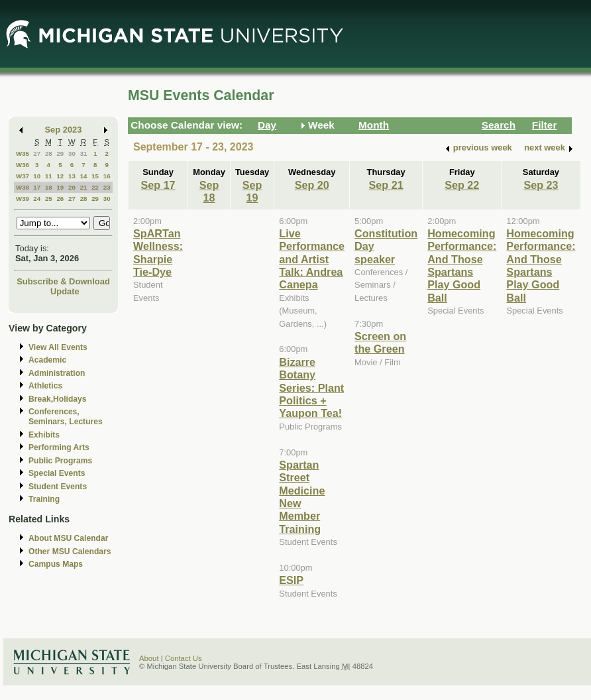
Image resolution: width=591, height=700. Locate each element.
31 (84, 153)
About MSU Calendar (68, 538)
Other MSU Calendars (70, 552)
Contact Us (184, 658)
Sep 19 (252, 191)
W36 (23, 165)
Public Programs (60, 461)
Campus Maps (56, 564)
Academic (47, 360)
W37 (23, 176)
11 (49, 176)
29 (60, 153)
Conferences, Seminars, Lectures (66, 417)
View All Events (58, 347)
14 (84, 176)
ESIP (291, 580)
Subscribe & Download (63, 281)
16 (107, 176)
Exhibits (44, 435)
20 (72, 187)
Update (65, 291)
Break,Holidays (58, 399)
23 (107, 187)
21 (84, 187)
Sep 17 (158, 185)
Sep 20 (312, 185)
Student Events (58, 487)
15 (95, 176)
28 (49, 153)
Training (44, 499)
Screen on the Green (380, 342)
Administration (57, 373)
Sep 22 (462, 185)
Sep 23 (541, 185)
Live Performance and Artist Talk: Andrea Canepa (312, 259)
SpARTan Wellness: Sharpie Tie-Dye (158, 253)
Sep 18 (209, 191)
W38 (23, 187)
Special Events (57, 473)
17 (37, 187)
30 (72, 153)
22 (95, 187)
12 (60, 176)
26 (60, 199)
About (149, 658)
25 (49, 199)
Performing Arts (59, 447)
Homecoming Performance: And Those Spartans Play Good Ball (462, 265)
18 (49, 187)
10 (37, 176)
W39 (23, 199)
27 (37, 153)
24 (37, 199)
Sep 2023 (64, 130)
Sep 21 (386, 185)
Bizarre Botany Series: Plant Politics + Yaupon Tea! (311, 388)
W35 (23, 153)
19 (60, 187)
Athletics (45, 386)
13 (72, 176)
